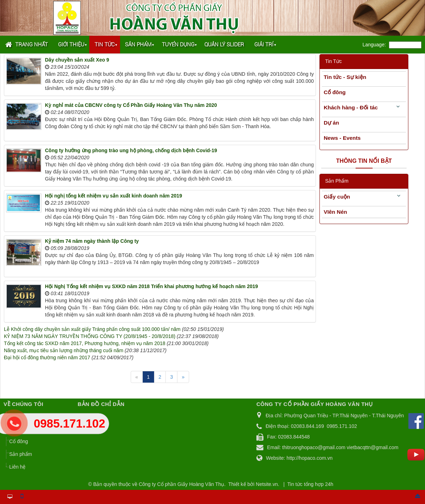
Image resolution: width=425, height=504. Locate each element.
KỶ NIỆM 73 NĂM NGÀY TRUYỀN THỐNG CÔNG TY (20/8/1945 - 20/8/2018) (90, 336)
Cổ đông (335, 92)
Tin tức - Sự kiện (345, 77)
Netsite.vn (267, 484)
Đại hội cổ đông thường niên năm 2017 (47, 357)
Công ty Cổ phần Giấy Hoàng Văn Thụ (182, 484)
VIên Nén (335, 212)
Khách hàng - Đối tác (351, 107)
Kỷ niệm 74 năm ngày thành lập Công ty (92, 241)
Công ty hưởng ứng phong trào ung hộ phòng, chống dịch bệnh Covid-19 (131, 150)
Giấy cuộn (337, 197)
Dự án (331, 123)
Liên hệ (17, 467)
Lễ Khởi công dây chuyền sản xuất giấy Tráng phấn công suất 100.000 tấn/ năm (92, 329)
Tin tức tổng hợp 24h (310, 484)
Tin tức (105, 45)
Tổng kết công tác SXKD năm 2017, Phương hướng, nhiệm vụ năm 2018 (85, 343)
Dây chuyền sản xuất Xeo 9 (77, 60)
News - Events (342, 138)
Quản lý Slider (224, 45)
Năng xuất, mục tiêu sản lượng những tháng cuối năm (64, 350)
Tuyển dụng (178, 45)
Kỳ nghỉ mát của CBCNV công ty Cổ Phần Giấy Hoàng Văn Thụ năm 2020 (131, 105)
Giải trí (264, 45)
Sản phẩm (138, 45)
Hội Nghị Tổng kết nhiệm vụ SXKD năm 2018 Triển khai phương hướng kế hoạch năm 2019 (151, 286)
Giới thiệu (71, 45)
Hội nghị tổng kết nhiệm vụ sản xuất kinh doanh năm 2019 (114, 196)
